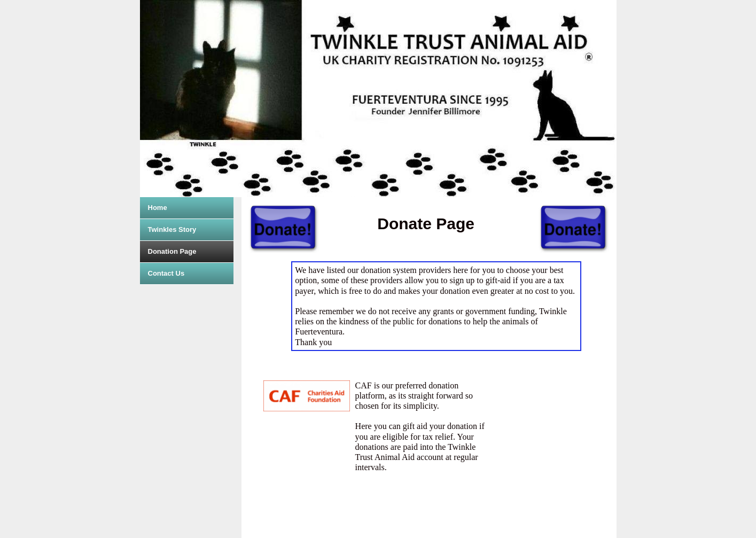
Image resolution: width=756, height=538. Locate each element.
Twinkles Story (172, 229)
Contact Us (166, 273)
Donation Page (172, 251)
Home (158, 208)
